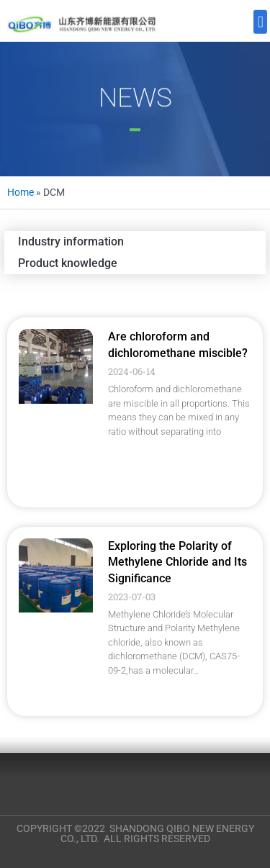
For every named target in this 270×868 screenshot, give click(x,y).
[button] (260, 20)
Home (21, 192)
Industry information (71, 241)
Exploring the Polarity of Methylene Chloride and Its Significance (177, 562)
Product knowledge (68, 263)
